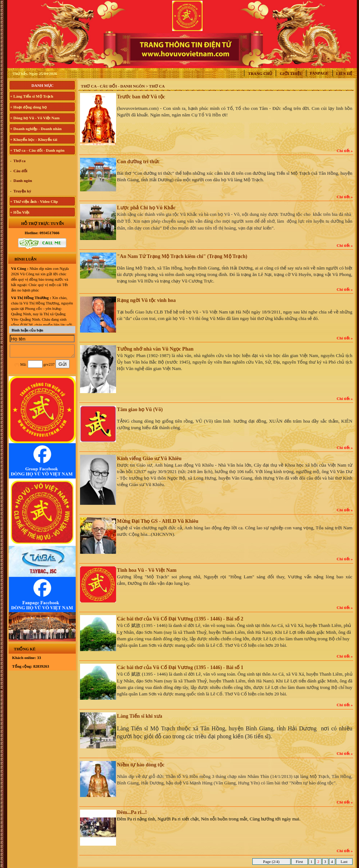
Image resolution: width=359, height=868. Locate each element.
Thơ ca (19, 161)
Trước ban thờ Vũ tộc (141, 97)
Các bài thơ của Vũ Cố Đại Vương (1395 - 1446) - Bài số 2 (180, 619)
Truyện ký (22, 191)
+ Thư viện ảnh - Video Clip (34, 201)
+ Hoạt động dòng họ (28, 107)
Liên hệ (344, 74)
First (300, 862)
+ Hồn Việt (20, 212)
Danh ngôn (22, 181)
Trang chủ (260, 74)
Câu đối (20, 171)
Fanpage (319, 73)
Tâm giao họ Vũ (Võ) (140, 409)
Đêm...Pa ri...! (132, 812)
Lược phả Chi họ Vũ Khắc (147, 208)
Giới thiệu (291, 74)
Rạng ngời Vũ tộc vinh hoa (147, 300)
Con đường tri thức (138, 162)
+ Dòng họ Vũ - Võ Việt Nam (35, 118)
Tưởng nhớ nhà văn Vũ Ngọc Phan (155, 349)
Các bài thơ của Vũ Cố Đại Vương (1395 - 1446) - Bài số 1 (180, 667)
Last (344, 862)
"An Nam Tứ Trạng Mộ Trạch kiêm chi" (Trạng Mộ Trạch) (182, 256)
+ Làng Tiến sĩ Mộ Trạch (32, 96)
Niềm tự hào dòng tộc (141, 765)
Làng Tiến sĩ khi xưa (140, 716)
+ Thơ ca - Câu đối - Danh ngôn (37, 150)
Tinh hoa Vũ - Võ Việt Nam (147, 570)
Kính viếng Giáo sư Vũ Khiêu (149, 459)
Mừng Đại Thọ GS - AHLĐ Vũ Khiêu (158, 521)
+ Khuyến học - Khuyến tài (34, 139)
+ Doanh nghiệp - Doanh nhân (36, 129)
